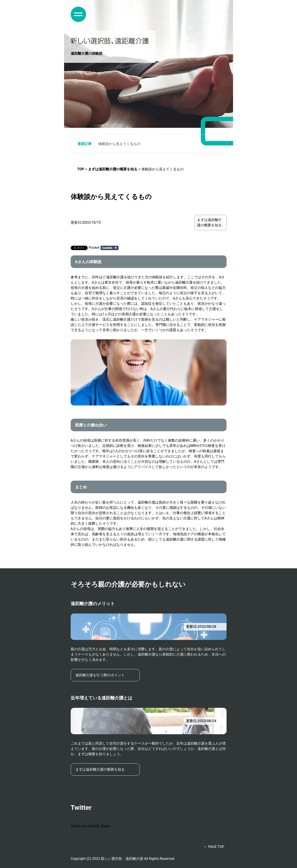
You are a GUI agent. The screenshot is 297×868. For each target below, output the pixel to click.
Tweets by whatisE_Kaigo (90, 826)
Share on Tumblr (110, 248)
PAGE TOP (216, 847)
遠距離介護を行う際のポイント (100, 675)
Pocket (94, 248)
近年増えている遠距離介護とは (101, 698)
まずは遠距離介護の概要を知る (209, 222)
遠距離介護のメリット (93, 604)
